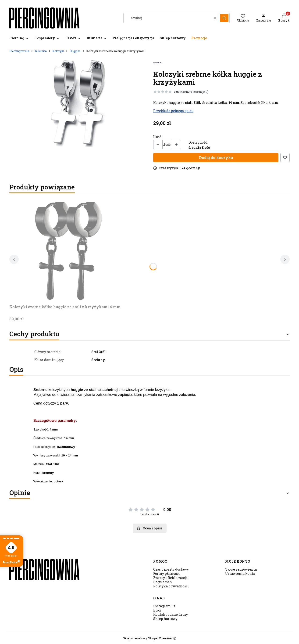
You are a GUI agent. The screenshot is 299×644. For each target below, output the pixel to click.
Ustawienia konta (240, 573)
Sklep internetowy (148, 638)
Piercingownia (19, 51)
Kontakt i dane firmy (171, 614)
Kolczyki (58, 51)
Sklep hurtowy (165, 619)
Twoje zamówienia (241, 569)
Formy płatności (167, 573)
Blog (157, 610)
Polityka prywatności (171, 586)
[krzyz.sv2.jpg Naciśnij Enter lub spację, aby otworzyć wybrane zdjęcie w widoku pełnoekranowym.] (78, 102)
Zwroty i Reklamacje (170, 578)
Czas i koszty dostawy (171, 569)
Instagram (162, 606)
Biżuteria (41, 51)
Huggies (75, 51)
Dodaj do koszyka (216, 157)
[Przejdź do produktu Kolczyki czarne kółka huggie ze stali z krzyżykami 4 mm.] (68, 250)
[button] (224, 18)
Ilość (157, 137)
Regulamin (163, 582)
